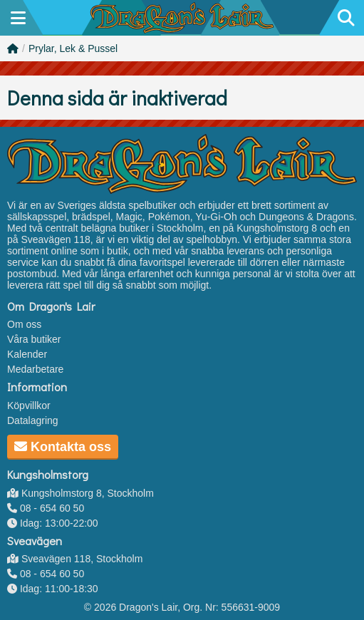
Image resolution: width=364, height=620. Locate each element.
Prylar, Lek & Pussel (73, 48)
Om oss (24, 324)
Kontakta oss (63, 447)
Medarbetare (35, 369)
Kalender (27, 354)
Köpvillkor (29, 405)
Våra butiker (34, 339)
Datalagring (33, 420)
